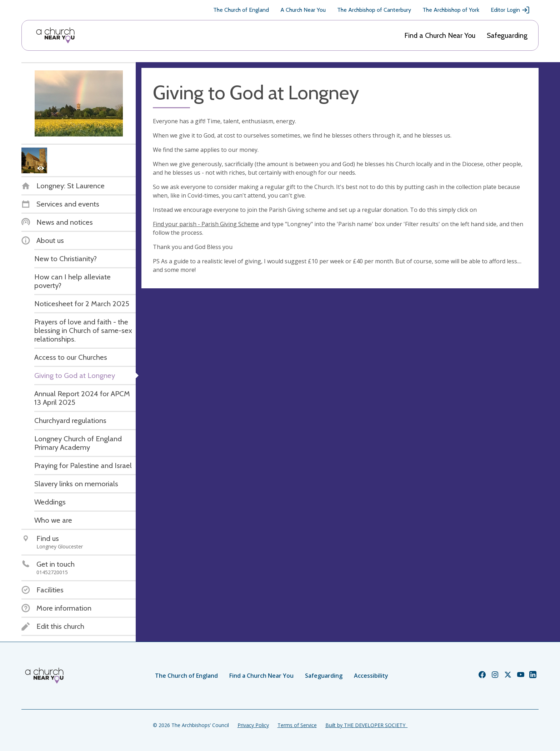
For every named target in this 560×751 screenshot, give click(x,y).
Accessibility (371, 676)
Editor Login (510, 10)
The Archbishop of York (451, 10)
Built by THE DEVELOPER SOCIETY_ (366, 725)
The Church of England (241, 10)
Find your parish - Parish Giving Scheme (206, 224)
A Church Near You (303, 10)
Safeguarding (507, 35)
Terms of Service (297, 725)
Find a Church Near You (440, 35)
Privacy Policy (253, 725)
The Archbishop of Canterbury (374, 10)
